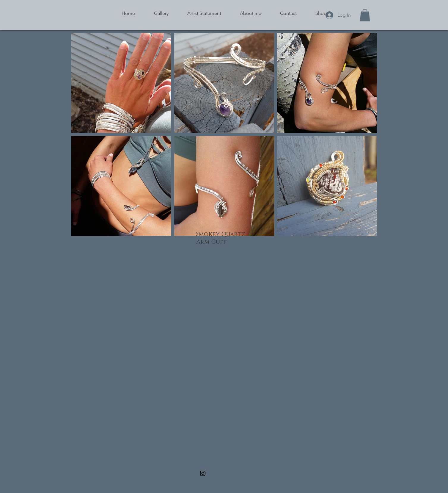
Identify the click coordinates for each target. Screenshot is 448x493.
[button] (365, 15)
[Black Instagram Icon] (203, 473)
